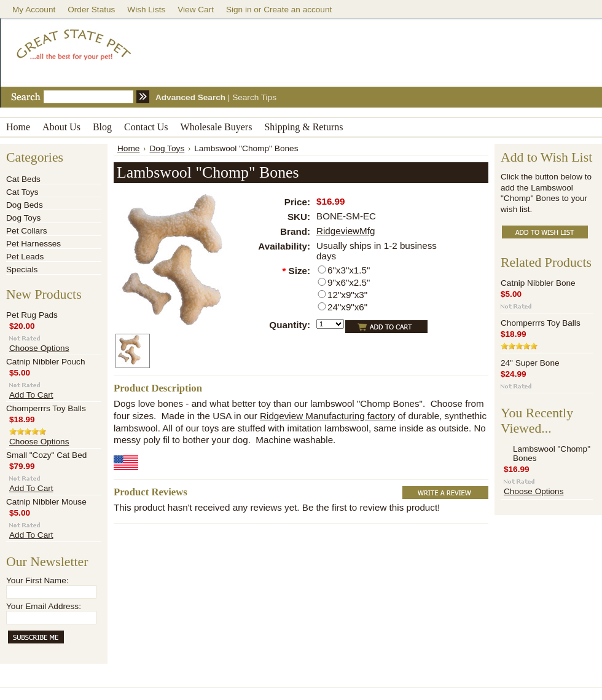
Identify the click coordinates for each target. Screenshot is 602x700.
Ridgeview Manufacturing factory (327, 416)
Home (128, 148)
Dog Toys (23, 218)
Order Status (91, 10)
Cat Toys (22, 192)
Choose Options (39, 348)
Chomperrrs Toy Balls (46, 408)
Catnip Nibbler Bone (538, 283)
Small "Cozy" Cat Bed (46, 455)
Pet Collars (26, 231)
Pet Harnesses (33, 244)
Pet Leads (25, 257)
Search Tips (254, 97)
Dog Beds (25, 205)
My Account (34, 10)
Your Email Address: (44, 606)
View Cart (196, 10)
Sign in (239, 10)
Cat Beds (23, 179)
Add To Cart (31, 395)
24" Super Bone (530, 363)
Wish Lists (146, 10)
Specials (22, 269)
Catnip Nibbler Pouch (45, 362)
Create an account (298, 10)
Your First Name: (37, 580)
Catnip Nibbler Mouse (46, 502)
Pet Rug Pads (32, 315)
